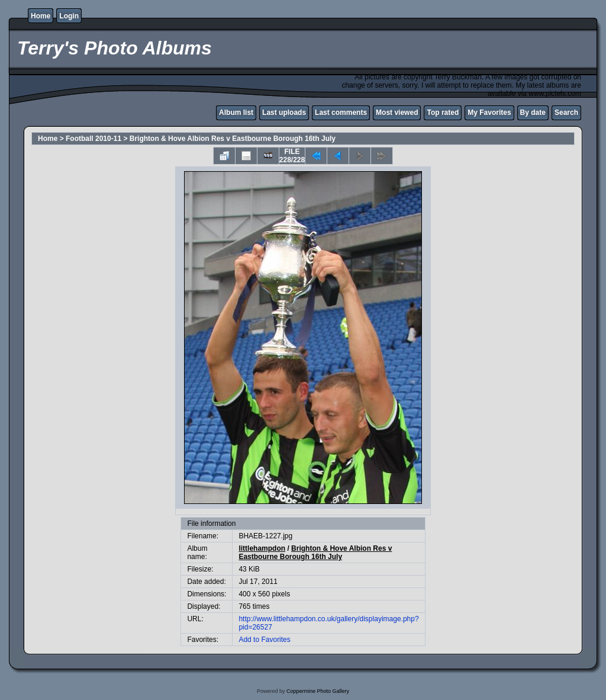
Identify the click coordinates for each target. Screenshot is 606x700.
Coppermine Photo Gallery (318, 691)
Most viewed (397, 113)
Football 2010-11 (94, 139)
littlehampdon (262, 548)
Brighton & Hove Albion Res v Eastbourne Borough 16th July (233, 139)
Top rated (443, 113)
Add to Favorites (264, 640)
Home (41, 16)
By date (533, 113)
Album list (236, 113)
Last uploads (284, 113)
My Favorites (489, 113)
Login (69, 16)
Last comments (341, 113)
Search (566, 113)
